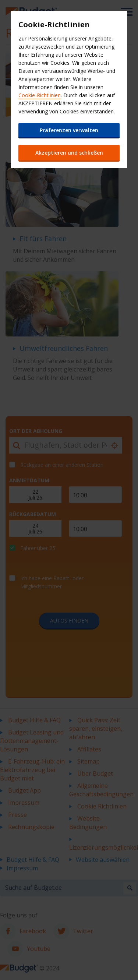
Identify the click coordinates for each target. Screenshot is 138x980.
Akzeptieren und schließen (69, 153)
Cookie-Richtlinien (40, 95)
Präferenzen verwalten (69, 130)
